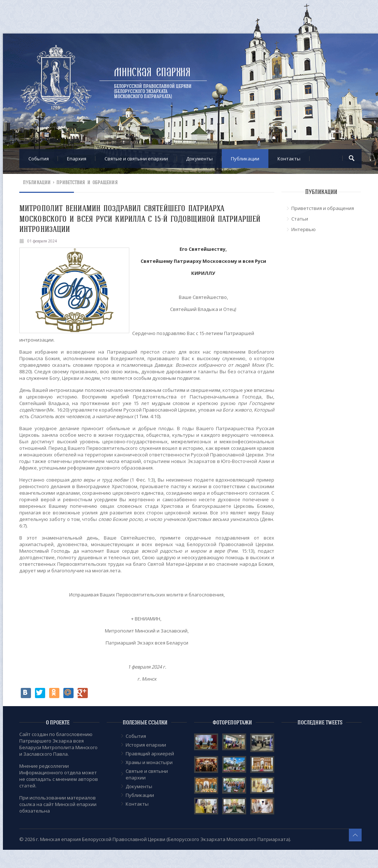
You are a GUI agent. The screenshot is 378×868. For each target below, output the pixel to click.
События (39, 159)
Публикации (245, 159)
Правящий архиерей (150, 754)
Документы (199, 159)
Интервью (304, 229)
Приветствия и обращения (87, 182)
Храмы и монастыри (149, 762)
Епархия (77, 159)
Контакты (289, 159)
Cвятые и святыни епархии (136, 159)
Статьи (300, 219)
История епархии (146, 745)
